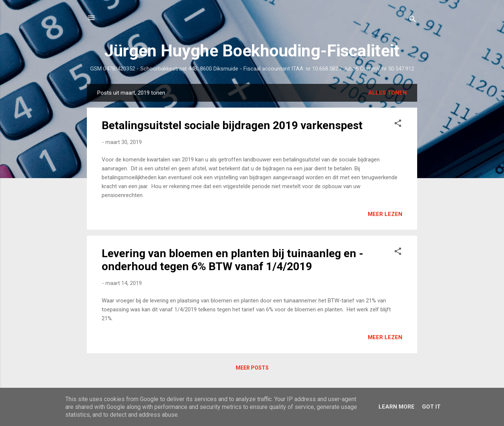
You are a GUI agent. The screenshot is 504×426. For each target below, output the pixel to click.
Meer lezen (385, 214)
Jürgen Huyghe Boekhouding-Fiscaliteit (252, 51)
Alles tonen (387, 93)
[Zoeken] (413, 20)
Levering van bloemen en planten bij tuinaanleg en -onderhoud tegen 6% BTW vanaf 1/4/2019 (233, 260)
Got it (431, 407)
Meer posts (252, 368)
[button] (398, 124)
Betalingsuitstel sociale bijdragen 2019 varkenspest (232, 125)
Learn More (397, 407)
